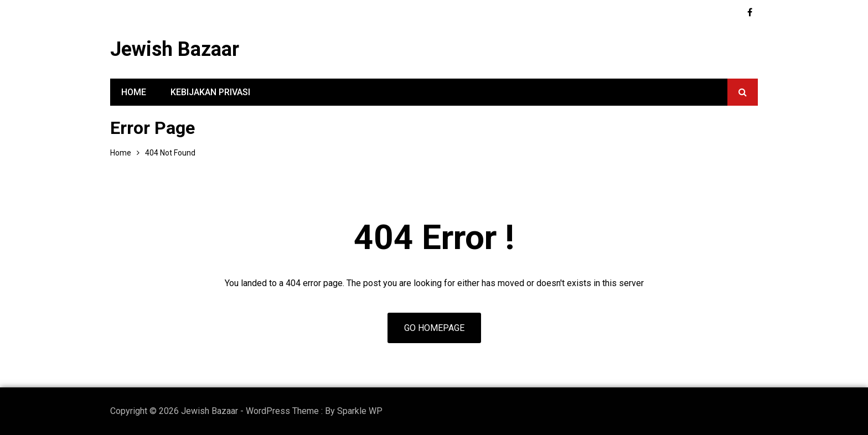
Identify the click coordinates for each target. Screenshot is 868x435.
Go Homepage (434, 328)
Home (134, 92)
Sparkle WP (360, 411)
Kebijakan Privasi (210, 92)
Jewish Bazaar (175, 49)
